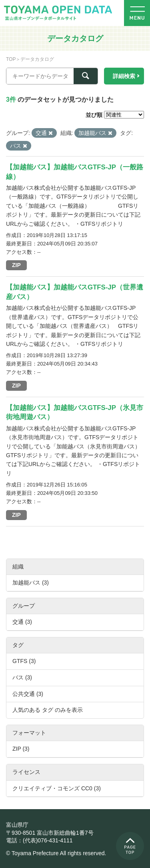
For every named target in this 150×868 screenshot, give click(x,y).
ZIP (16, 265)
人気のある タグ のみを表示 (48, 710)
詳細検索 (124, 76)
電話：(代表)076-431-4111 (39, 840)
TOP (11, 59)
